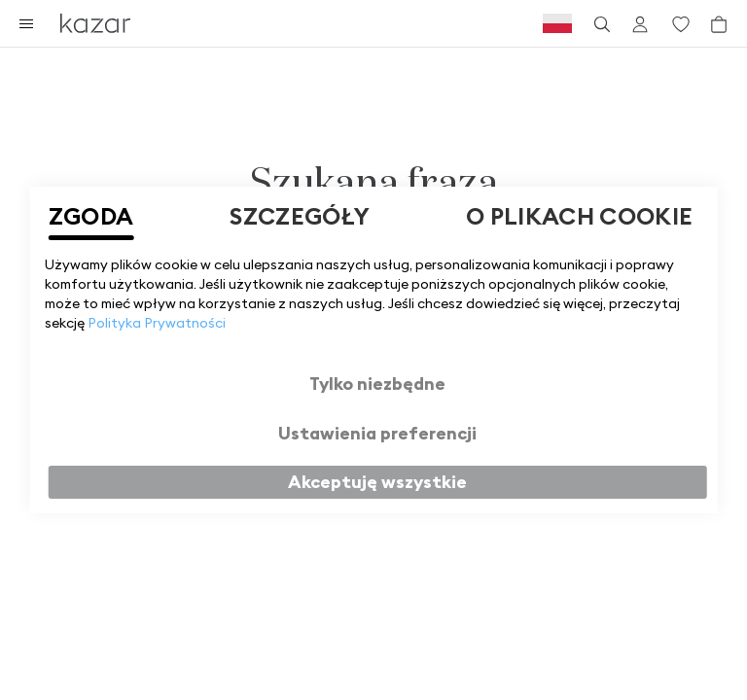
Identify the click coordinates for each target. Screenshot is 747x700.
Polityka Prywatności (157, 323)
